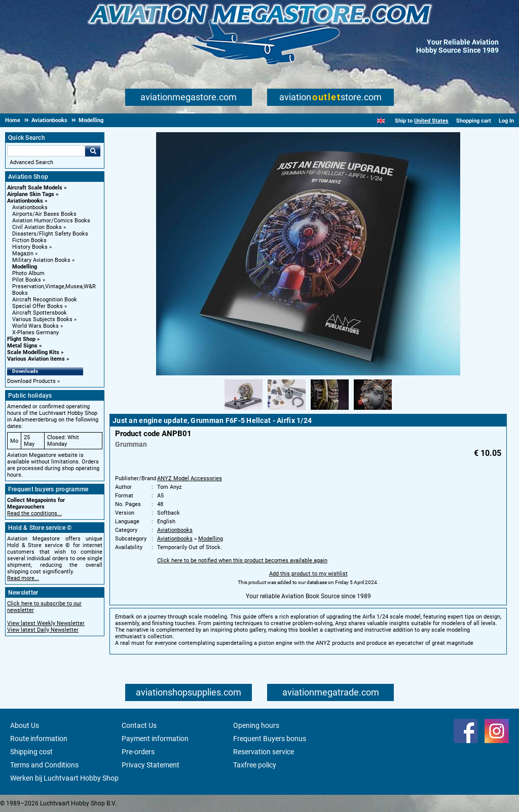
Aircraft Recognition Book (45, 300)
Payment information (155, 739)
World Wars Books (35, 326)
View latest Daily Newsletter (43, 630)
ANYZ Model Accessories (190, 478)
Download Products (31, 381)
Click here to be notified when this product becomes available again (242, 560)
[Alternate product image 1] (244, 410)
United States (431, 121)
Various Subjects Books (42, 319)
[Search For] (46, 151)
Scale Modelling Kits (33, 352)
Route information (39, 739)
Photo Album (28, 273)
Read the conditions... (34, 513)
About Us (25, 725)
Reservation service (264, 752)
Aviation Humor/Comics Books (51, 221)
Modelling (25, 267)
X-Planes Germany (35, 333)
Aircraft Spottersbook (40, 313)
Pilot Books (27, 280)
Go (93, 151)
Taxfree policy (255, 765)
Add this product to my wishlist (308, 574)
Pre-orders (138, 752)
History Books (30, 247)
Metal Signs (22, 346)
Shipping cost (31, 752)
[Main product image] (308, 373)
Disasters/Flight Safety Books (50, 234)
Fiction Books (29, 240)
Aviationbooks (25, 201)
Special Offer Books (38, 306)
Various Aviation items (36, 359)
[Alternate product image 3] (330, 410)
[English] (381, 121)
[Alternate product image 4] (373, 410)
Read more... (23, 578)
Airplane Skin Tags (31, 194)
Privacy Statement (151, 765)
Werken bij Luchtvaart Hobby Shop (64, 778)
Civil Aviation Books (37, 227)
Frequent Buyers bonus (270, 739)
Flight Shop (21, 339)
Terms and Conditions (44, 765)
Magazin (23, 254)
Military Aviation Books (41, 260)
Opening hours (256, 725)
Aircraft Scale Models (35, 188)
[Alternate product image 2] (287, 410)
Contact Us (139, 725)
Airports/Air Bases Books (44, 214)
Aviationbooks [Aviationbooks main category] (30, 207)
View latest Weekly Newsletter (46, 623)
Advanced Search (31, 162)
